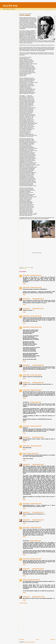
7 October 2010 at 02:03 (38, 365)
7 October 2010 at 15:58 (38, 464)
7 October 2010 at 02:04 (36, 375)
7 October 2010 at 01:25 (38, 299)
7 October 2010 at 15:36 (36, 426)
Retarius (25, 580)
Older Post (53, 639)
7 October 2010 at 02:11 (38, 382)
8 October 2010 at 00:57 (36, 559)
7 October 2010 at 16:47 (38, 512)
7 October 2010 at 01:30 (36, 327)
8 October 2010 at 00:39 (35, 541)
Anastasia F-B (26, 299)
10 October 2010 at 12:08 (38, 597)
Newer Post (22, 639)
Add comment (23, 603)
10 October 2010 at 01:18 (34, 580)
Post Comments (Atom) (30, 642)
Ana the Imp (10, 6)
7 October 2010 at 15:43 (38, 437)
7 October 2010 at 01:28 (36, 316)
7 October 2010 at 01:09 (36, 287)
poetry (23, 268)
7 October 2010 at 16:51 (36, 527)
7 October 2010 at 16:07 (36, 504)
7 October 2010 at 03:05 (35, 402)
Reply (24, 284)
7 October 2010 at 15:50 (32, 453)
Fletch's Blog (26, 275)
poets (25, 268)
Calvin (24, 453)
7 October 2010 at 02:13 (36, 390)
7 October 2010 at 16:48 (38, 520)
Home (37, 639)
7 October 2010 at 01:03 (36, 275)
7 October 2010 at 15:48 (36, 446)
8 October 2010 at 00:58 (38, 569)
